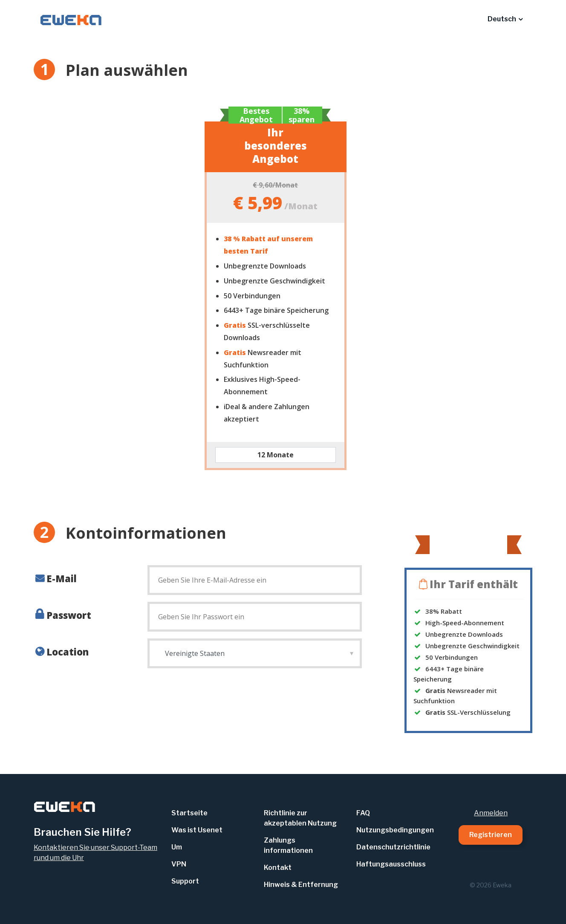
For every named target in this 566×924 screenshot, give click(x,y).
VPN (179, 864)
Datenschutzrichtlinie (393, 847)
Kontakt (278, 868)
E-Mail (62, 578)
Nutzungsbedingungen (395, 830)
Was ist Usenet (197, 830)
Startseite (189, 813)
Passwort (69, 615)
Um (177, 847)
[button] (505, 19)
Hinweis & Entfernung (301, 885)
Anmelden (491, 813)
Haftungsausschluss (391, 864)
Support (185, 881)
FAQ (363, 813)
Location (68, 652)
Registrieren (491, 835)
